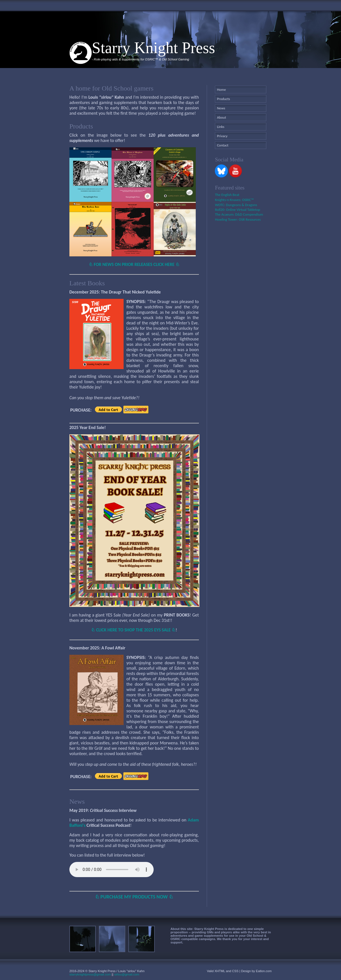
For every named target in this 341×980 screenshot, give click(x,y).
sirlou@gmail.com (127, 974)
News (221, 108)
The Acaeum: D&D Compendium (239, 214)
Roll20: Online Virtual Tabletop (237, 210)
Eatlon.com (264, 971)
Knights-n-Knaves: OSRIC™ (234, 200)
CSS (235, 971)
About (221, 117)
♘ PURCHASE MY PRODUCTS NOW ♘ (134, 897)
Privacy (222, 136)
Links (220, 127)
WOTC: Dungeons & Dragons (236, 205)
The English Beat (227, 195)
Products (223, 99)
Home (221, 90)
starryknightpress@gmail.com (90, 974)
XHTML (220, 971)
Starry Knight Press (154, 48)
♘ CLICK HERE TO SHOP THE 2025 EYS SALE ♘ (133, 630)
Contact (223, 145)
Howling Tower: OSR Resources (238, 219)
